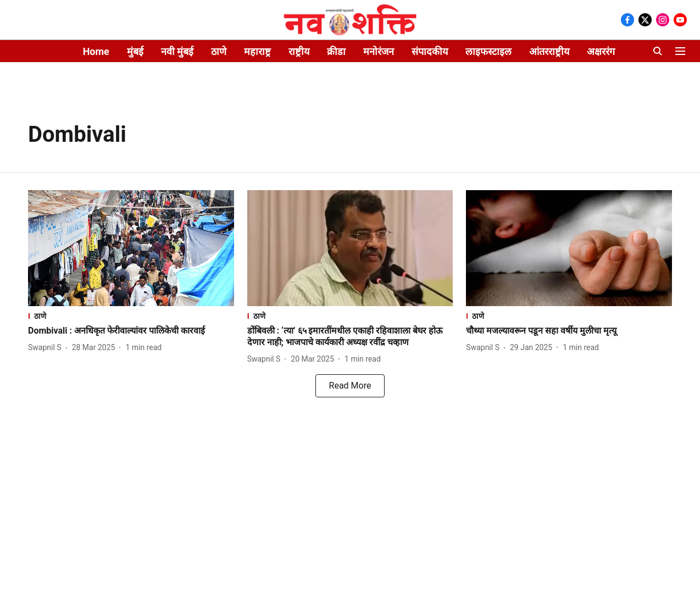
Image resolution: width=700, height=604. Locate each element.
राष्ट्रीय (299, 51)
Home (96, 51)
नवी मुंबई (177, 51)
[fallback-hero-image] (131, 248)
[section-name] (131, 316)
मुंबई (135, 51)
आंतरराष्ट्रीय (549, 51)
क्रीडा (336, 51)
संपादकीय (430, 51)
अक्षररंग (601, 51)
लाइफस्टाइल (488, 51)
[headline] (131, 331)
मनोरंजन (379, 51)
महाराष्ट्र (257, 51)
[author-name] (47, 348)
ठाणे (219, 51)
